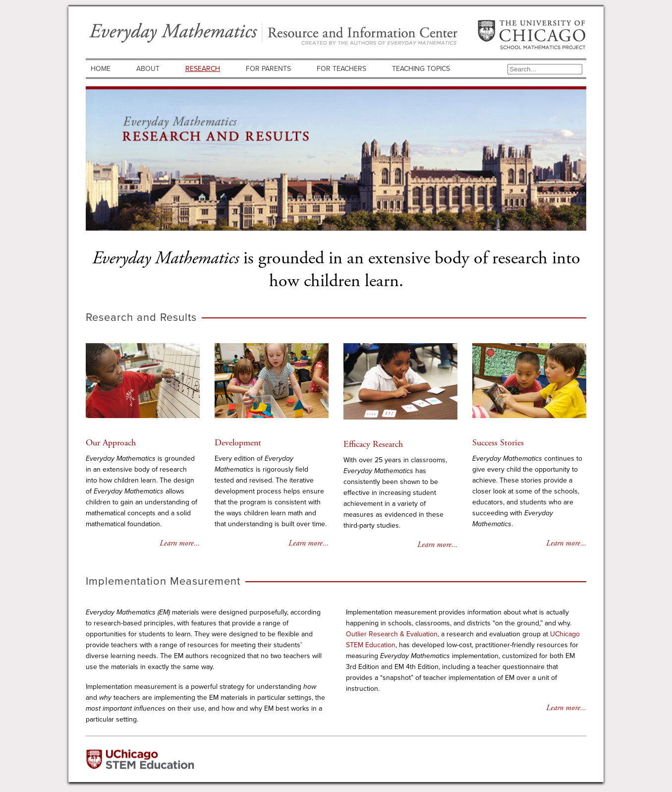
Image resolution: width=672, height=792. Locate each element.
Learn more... (180, 543)
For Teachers (341, 69)
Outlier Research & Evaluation (392, 634)
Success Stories (498, 443)
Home (101, 69)
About (148, 69)
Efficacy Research (373, 444)
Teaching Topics (421, 69)
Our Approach (111, 443)
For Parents (268, 69)
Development (238, 443)
